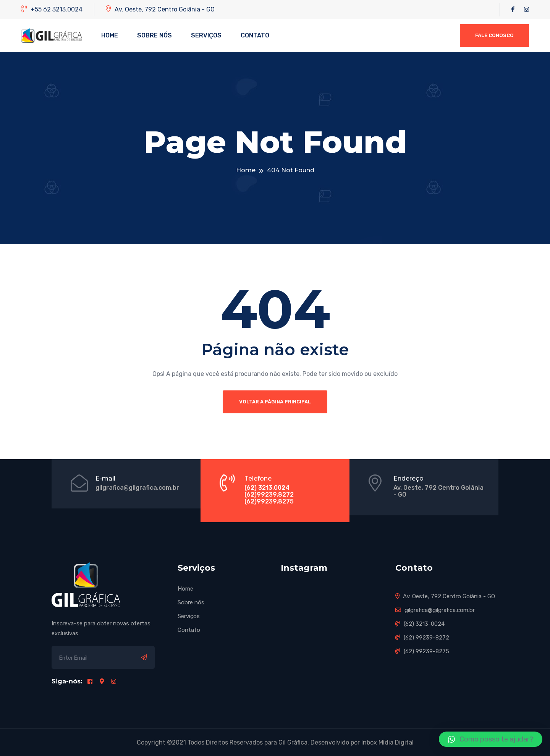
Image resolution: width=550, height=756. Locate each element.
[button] (491, 739)
